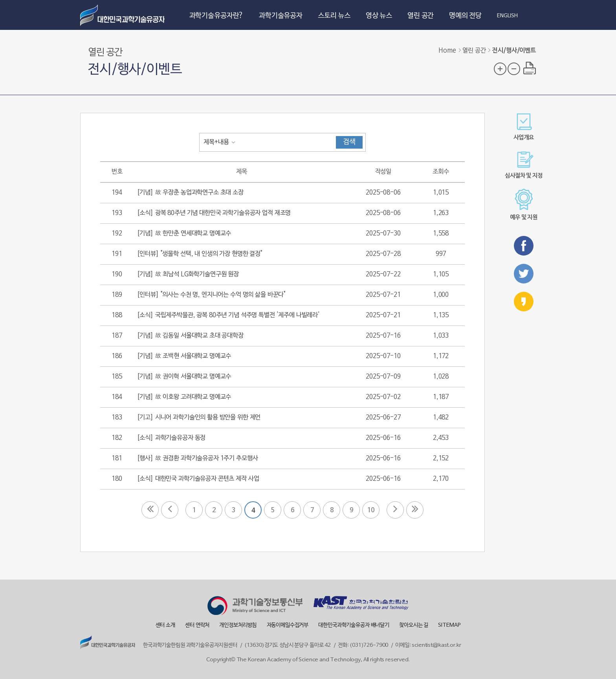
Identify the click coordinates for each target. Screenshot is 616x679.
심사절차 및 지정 (524, 165)
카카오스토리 (524, 302)
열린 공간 (421, 16)
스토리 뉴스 (334, 16)
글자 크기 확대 (500, 69)
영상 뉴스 (379, 16)
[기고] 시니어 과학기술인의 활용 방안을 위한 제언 (199, 418)
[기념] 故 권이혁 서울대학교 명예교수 (184, 377)
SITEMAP (449, 625)
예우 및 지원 (524, 205)
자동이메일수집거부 (288, 625)
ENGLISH (507, 16)
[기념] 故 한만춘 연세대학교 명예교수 (184, 234)
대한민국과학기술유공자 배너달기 (354, 625)
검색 (349, 142)
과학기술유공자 (281, 16)
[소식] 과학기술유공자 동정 (171, 438)
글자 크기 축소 (514, 69)
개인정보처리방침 (238, 625)
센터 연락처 (197, 625)
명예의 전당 (465, 16)
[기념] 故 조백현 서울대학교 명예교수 (184, 356)
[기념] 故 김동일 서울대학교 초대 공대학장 (190, 336)
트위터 (524, 274)
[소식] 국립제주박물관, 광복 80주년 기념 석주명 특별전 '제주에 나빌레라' (228, 315)
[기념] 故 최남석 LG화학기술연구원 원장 (188, 274)
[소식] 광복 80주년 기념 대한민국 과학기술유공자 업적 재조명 (214, 213)
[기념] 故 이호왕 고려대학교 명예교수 (184, 397)
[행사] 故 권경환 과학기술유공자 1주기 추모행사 (197, 458)
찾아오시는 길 (414, 625)
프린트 (530, 68)
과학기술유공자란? (217, 16)
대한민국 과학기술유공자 (123, 15)
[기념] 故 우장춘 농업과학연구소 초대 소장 (190, 193)
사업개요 (523, 127)
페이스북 (524, 246)
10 (371, 510)
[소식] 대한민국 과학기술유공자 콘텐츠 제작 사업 (198, 479)
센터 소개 (165, 625)
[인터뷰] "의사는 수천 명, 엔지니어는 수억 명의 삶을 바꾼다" (211, 295)
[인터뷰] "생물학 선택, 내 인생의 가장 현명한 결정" (199, 254)
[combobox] (221, 142)
